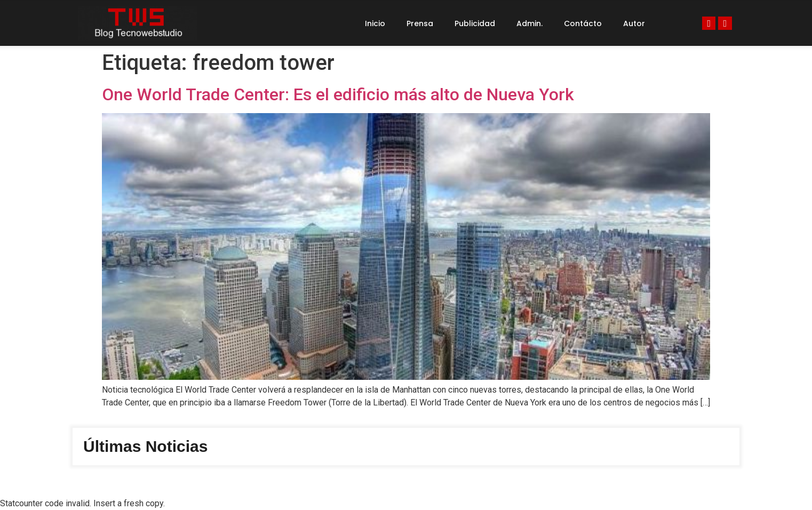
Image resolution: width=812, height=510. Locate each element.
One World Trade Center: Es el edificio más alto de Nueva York (338, 94)
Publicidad (475, 23)
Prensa (420, 23)
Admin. (530, 23)
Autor (634, 23)
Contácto (583, 23)
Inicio (375, 23)
